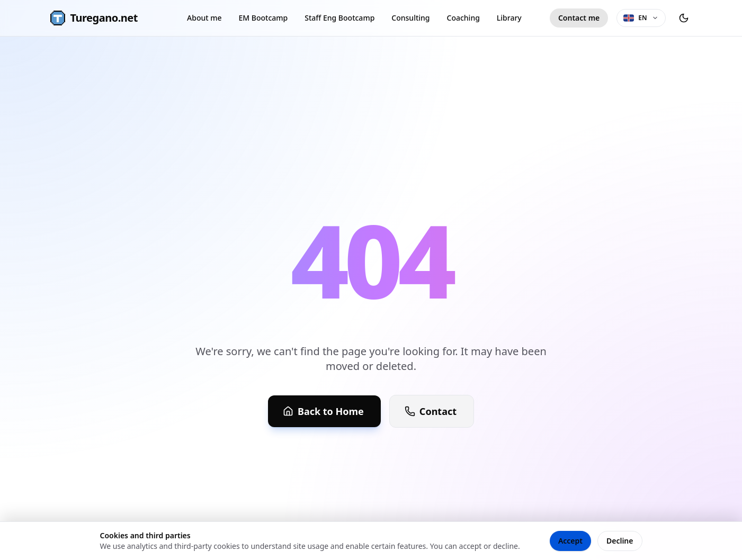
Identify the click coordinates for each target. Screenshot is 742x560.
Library (509, 18)
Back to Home (323, 411)
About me (204, 18)
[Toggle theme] (684, 18)
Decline (620, 541)
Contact (431, 411)
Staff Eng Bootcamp (339, 18)
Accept (570, 541)
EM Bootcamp (263, 18)
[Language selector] (641, 18)
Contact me (579, 18)
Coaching (463, 18)
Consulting (410, 18)
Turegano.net (93, 18)
